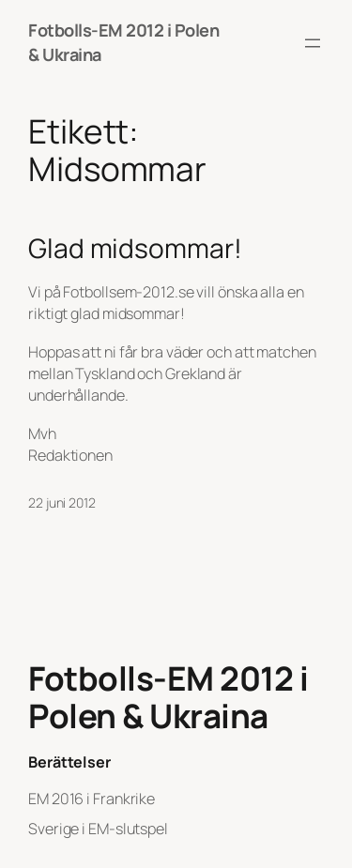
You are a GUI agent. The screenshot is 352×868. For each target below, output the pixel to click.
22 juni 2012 (62, 503)
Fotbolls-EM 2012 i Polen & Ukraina (168, 697)
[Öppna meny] (313, 43)
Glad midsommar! (135, 249)
